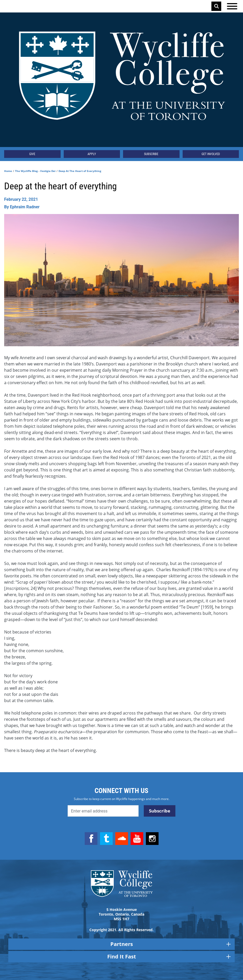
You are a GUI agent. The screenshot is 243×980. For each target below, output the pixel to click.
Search (217, 6)
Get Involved (211, 154)
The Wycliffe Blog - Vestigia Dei (35, 171)
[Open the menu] (232, 6)
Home (8, 171)
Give (32, 154)
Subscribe (151, 154)
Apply (92, 154)
